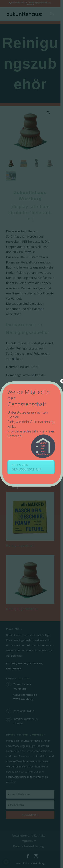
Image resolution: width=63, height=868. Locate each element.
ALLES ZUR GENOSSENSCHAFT (26, 467)
